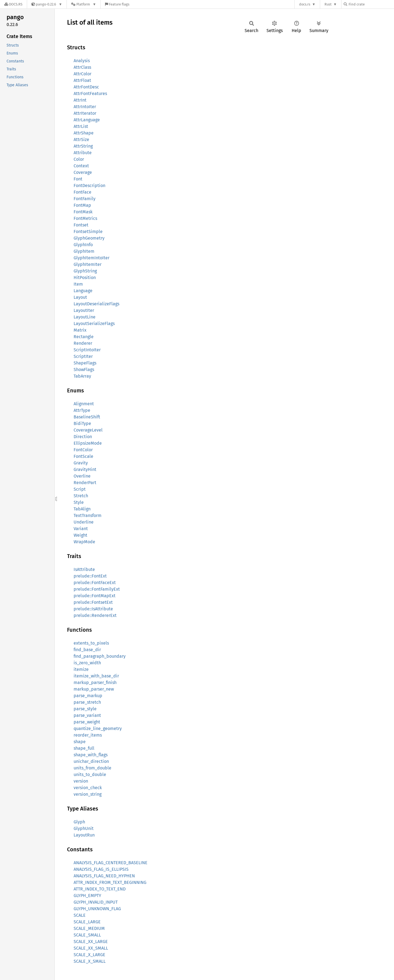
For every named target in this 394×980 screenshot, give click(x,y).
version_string (88, 794)
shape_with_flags (91, 755)
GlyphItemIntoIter (92, 258)
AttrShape (84, 133)
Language (83, 291)
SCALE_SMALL (87, 935)
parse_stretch (87, 702)
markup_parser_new (94, 689)
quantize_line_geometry (98, 728)
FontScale (83, 456)
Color (79, 159)
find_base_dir (87, 650)
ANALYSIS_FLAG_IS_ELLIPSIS (101, 869)
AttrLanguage (87, 120)
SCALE (80, 915)
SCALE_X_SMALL (90, 961)
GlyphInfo (83, 245)
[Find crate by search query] (371, 4)
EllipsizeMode (88, 443)
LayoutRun (84, 835)
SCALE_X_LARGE (89, 955)
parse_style (85, 709)
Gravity (81, 463)
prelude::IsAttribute (93, 609)
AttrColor (82, 74)
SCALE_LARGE (87, 922)
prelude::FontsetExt (93, 602)
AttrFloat (82, 80)
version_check (88, 788)
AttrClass (82, 67)
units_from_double (92, 768)
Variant (81, 529)
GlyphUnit (84, 828)
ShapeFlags (85, 363)
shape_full (84, 748)
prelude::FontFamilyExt (97, 589)
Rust (328, 4)
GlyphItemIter (88, 264)
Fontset (81, 225)
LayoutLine (85, 317)
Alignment (84, 404)
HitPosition (85, 278)
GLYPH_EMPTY (87, 896)
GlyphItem (84, 251)
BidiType (82, 423)
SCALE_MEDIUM (89, 928)
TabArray (82, 376)
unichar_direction (91, 761)
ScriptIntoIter (87, 350)
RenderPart (85, 483)
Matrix (80, 330)
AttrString (83, 146)
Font (78, 179)
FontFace (82, 192)
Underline (84, 522)
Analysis (82, 61)
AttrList (81, 126)
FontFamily (85, 199)
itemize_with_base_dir (96, 676)
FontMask (83, 212)
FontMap (82, 205)
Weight (80, 535)
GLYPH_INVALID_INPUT (96, 902)
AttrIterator (85, 113)
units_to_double (90, 774)
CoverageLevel (88, 430)
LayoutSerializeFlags (94, 324)
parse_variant (87, 715)
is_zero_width (87, 663)
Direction (83, 437)
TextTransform (88, 515)
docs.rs (305, 4)
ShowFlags (84, 370)
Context (81, 166)
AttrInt (80, 100)
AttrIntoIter (85, 107)
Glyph (79, 822)
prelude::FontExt (90, 576)
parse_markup (88, 696)
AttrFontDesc (86, 87)
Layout (80, 297)
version (81, 781)
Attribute (83, 153)
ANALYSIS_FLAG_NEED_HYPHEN (104, 876)
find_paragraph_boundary (100, 656)
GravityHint (85, 469)
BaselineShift (87, 417)
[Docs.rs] (13, 4)
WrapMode (84, 542)
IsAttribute (84, 569)
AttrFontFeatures (90, 94)
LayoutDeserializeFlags (96, 304)
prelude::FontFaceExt (95, 583)
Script (80, 489)
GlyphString (85, 271)
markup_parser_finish (95, 682)
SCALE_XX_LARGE (91, 942)
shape (80, 742)
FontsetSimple (88, 232)
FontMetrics (85, 218)
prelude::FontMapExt (95, 596)
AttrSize (81, 140)
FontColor (83, 450)
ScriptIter (83, 356)
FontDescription (89, 186)
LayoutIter (84, 310)
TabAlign (82, 509)
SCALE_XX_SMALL (91, 948)
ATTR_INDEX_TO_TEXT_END (100, 889)
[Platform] (84, 4)
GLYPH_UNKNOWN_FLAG (97, 909)
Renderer (83, 343)
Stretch (81, 496)
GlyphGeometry (89, 238)
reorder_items (88, 735)
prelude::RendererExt (95, 615)
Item (78, 284)
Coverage (83, 172)
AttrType (82, 410)
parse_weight (87, 722)
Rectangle (84, 337)
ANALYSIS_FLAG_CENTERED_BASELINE (111, 863)
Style (79, 502)
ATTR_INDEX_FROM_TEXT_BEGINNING (110, 882)
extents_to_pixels (91, 643)
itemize (81, 669)
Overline (82, 476)
